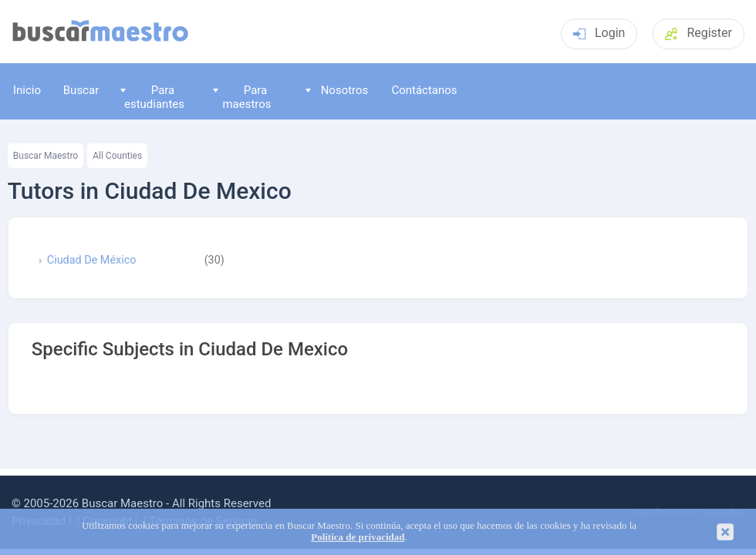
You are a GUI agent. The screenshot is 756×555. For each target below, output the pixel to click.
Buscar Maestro (46, 156)
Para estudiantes (152, 97)
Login (599, 33)
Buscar (81, 90)
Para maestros (242, 97)
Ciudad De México (92, 261)
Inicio (27, 90)
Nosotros (337, 90)
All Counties (117, 156)
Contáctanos (424, 90)
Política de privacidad (358, 537)
